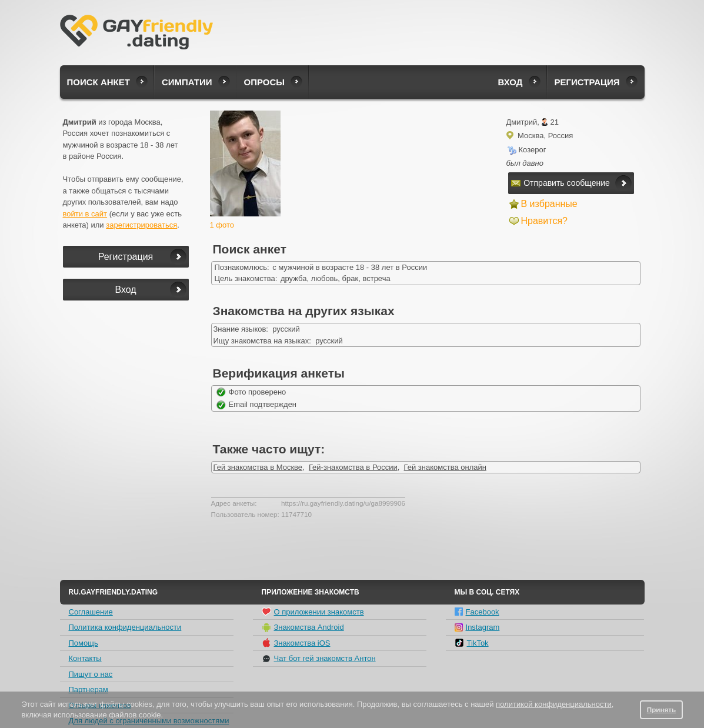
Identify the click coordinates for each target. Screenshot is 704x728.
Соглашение (91, 612)
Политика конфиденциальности (125, 627)
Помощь (84, 643)
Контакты (85, 658)
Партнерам (89, 689)
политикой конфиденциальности (554, 704)
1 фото (222, 225)
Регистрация (587, 82)
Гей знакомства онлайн (445, 467)
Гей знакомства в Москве (258, 467)
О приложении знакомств (313, 612)
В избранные (549, 204)
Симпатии (187, 82)
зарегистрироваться (141, 225)
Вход (510, 82)
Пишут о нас (91, 674)
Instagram (477, 627)
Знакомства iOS (296, 643)
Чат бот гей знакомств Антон (319, 659)
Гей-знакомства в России (353, 467)
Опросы (264, 82)
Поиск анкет (99, 82)
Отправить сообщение (560, 183)
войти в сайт (85, 214)
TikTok (472, 643)
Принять (662, 709)
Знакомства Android (303, 627)
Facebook (477, 612)
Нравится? (545, 221)
